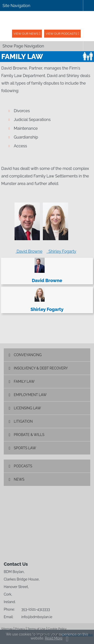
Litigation (23, 421)
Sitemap (7, 629)
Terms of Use (36, 629)
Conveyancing (28, 355)
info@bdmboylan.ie (37, 617)
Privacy (20, 629)
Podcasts (23, 466)
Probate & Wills (29, 435)
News (19, 479)
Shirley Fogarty (61, 251)
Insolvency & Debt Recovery (41, 368)
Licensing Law (27, 408)
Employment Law (30, 395)
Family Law (24, 381)
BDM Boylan (47, 20)
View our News (26, 34)
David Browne (29, 251)
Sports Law (25, 448)
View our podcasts (61, 34)
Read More (54, 638)
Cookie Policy (57, 629)
